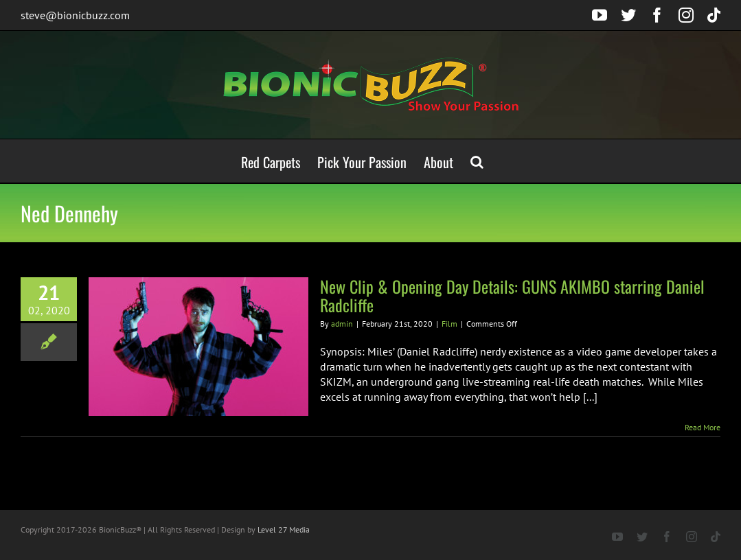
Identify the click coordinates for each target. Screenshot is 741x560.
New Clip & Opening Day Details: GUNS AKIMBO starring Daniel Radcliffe (512, 295)
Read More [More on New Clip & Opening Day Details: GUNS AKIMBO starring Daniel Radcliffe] (703, 427)
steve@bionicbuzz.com (75, 15)
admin (342, 324)
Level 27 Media (284, 529)
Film (449, 324)
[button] (477, 161)
